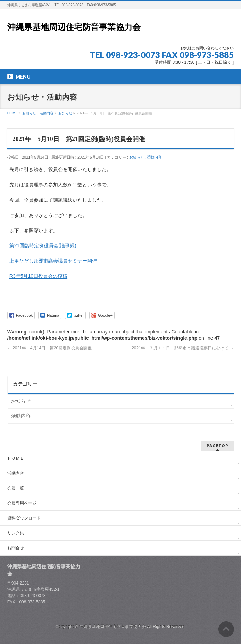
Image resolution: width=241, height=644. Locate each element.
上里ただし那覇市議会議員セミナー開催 (53, 261)
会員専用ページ (22, 503)
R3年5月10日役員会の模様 (38, 276)
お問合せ (16, 548)
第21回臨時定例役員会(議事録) (43, 245)
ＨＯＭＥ (16, 458)
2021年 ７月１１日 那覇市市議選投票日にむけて (183, 348)
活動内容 (154, 157)
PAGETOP (218, 446)
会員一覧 (16, 488)
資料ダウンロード (24, 518)
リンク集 (16, 533)
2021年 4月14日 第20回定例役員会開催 (49, 348)
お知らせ (137, 157)
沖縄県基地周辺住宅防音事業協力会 (74, 27)
